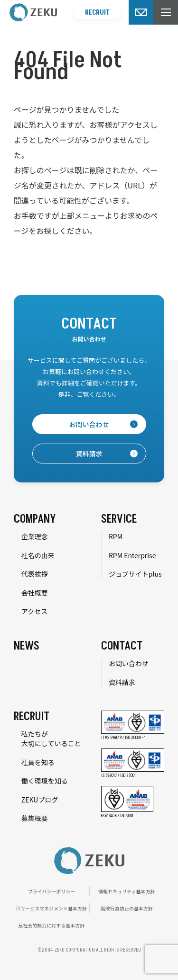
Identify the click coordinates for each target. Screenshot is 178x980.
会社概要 (35, 593)
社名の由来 (38, 555)
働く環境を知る (45, 781)
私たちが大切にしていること (51, 739)
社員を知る (38, 762)
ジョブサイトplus (135, 574)
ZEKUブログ (40, 800)
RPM (116, 536)
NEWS (27, 646)
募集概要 (35, 818)
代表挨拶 (35, 574)
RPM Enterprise (132, 555)
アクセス (34, 611)
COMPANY (35, 519)
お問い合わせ (129, 663)
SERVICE (119, 519)
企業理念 (35, 536)
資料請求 (122, 682)
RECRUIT (97, 13)
